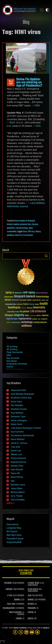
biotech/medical (13, 224)
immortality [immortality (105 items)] (39, 308)
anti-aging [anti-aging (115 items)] (29, 293)
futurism (35, 224)
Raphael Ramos (18, 462)
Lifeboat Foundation (20, 628)
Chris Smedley (18, 500)
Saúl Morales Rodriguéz (22, 394)
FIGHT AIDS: (11, 604)
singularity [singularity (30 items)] (44, 319)
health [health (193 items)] (44, 304)
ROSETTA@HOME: (16, 612)
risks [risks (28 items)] (39, 319)
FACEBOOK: (8, 583)
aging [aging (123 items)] (9, 293)
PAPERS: (31, 612)
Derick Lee (16, 451)
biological (31, 221)
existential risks (25, 224)
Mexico (38, 232)
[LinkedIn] (26, 632)
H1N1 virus (31, 232)
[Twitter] (21, 632)
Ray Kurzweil (13, 358)
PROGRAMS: (32, 608)
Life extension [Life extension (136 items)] (38, 311)
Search (46, 256)
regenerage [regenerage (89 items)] (12, 319)
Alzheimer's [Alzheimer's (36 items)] (19, 293)
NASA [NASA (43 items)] (27, 316)
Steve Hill (15, 473)
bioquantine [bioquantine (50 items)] (9, 297)
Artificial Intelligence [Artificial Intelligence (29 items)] (42, 293)
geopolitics (11, 228)
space (31, 228)
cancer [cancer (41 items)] (29, 300)
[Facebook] (15, 632)
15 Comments (28, 235)
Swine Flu (18, 235)
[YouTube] (32, 632)
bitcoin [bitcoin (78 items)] (8, 300)
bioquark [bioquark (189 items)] (20, 296)
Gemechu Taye (18, 417)
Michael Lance (18, 485)
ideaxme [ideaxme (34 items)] (30, 308)
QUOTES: (31, 619)
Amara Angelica (20, 221)
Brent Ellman (17, 477)
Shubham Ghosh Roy (21, 398)
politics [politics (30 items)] (39, 316)
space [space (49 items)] (9, 322)
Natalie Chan (17, 466)
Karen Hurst (16, 424)
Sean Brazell (17, 470)
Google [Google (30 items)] (37, 304)
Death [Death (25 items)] (47, 300)
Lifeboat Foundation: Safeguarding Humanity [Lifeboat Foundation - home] (19, 10)
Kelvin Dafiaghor (19, 420)
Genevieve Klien (18, 390)
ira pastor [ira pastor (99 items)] (25, 312)
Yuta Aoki (15, 447)
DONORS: (17, 600)
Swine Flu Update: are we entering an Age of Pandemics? (29, 82)
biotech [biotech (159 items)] (31, 296)
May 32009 (11, 83)
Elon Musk (12, 361)
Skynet (10, 367)
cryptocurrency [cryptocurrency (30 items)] (37, 300)
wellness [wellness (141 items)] (27, 326)
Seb (13, 481)
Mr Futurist (12, 532)
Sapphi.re (46, 628)
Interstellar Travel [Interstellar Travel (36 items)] (13, 312)
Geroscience (12, 524)
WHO (12, 123)
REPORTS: (31, 604)
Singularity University (17, 364)
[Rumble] (37, 632)
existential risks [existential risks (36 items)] (11, 304)
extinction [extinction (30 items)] (20, 304)
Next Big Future (14, 535)
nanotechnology (22, 228)
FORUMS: (19, 619)
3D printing (12, 347)
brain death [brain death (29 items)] (23, 300)
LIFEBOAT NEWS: (34, 583)
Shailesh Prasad (19, 409)
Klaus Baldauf (18, 439)
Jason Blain (17, 488)
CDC (38, 126)
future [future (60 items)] (26, 304)
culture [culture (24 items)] (43, 300)
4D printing (12, 349)
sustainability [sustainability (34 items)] (16, 323)
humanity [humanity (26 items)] (24, 308)
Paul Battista (17, 413)
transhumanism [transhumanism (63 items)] (40, 322)
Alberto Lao (16, 454)
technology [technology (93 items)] (27, 322)
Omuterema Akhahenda (22, 435)
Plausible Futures (15, 539)
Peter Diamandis (15, 352)
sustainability (12, 232)
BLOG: (30, 596)
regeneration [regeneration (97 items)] (25, 319)
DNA (9, 355)
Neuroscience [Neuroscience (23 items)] (33, 316)
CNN (37, 105)
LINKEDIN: (9, 589)
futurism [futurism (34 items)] (32, 304)
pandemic (10, 235)
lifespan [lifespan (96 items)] (9, 315)
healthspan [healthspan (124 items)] (14, 308)
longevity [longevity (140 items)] (19, 315)
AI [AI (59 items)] (13, 293)
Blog (26, 22)
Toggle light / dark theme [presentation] (47, 10)
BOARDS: (31, 600)
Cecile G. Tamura (19, 443)
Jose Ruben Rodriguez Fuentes (26, 428)
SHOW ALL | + (11, 503)
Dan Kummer (17, 432)
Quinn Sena (16, 402)
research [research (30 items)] (35, 319)
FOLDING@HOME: (9, 608)
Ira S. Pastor (17, 496)
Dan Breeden (17, 405)
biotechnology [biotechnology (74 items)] (43, 297)
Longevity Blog (14, 528)
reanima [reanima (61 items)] (45, 315)
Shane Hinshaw (18, 458)
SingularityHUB (14, 542)
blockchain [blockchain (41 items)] (15, 300)
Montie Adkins (18, 492)
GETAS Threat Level (26, 573)
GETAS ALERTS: (33, 589)
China (25, 232)
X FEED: (10, 596)
